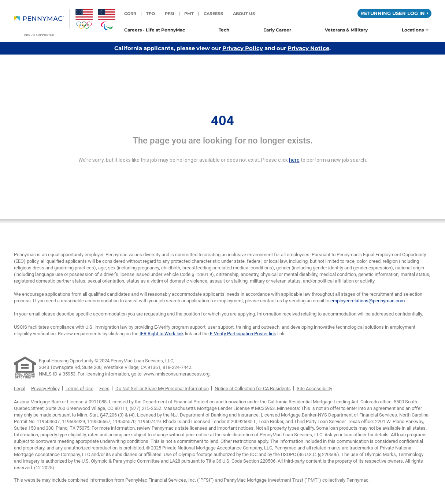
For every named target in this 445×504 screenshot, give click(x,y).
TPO (151, 14)
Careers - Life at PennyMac (155, 30)
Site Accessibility (314, 389)
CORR (130, 14)
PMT (189, 14)
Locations (415, 30)
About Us (244, 14)
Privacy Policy (243, 48)
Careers (213, 14)
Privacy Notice (308, 48)
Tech (224, 30)
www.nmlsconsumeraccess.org (177, 374)
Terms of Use (79, 389)
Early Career (277, 30)
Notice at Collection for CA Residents (253, 389)
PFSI (170, 14)
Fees (104, 389)
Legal (20, 389)
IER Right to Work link (162, 334)
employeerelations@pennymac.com (368, 301)
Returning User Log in (394, 13)
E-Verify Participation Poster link (243, 334)
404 (222, 121)
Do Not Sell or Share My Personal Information (162, 389)
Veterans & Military (346, 30)
